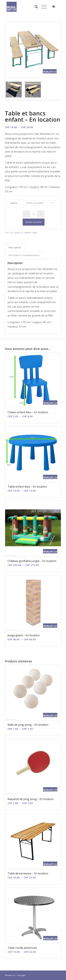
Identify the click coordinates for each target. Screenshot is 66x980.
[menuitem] (35, 7)
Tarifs (14, 203)
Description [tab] (15, 247)
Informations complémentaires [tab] (24, 255)
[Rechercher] (35, 7)
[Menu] (42, 7)
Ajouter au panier (34, 222)
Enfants (28, 233)
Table (35, 233)
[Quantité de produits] (34, 214)
